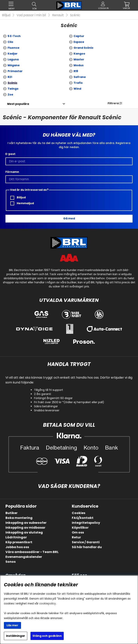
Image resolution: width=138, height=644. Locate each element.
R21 (10, 77)
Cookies (79, 513)
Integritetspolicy (86, 523)
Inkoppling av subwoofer (26, 523)
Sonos (11, 562)
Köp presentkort (19, 542)
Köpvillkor (80, 528)
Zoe (10, 95)
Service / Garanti (86, 542)
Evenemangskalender (24, 557)
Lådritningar (16, 537)
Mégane (14, 65)
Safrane (80, 77)
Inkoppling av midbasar (25, 528)
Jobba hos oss (17, 547)
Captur (79, 36)
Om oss (78, 532)
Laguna (13, 59)
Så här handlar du (87, 547)
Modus (79, 65)
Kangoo (79, 54)
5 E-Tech (14, 36)
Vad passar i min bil (31, 15)
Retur (76, 537)
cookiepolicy (48, 604)
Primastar (15, 71)
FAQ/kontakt (83, 518)
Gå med (69, 218)
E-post (10, 154)
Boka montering (19, 518)
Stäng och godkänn (47, 636)
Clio (10, 42)
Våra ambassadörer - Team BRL (32, 552)
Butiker (11, 513)
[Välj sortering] (18, 104)
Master (79, 59)
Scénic (75, 15)
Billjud (6, 15)
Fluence (14, 48)
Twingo (13, 89)
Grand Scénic (84, 48)
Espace (79, 42)
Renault (58, 15)
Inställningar (16, 636)
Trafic (78, 83)
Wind (77, 89)
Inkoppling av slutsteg (24, 532)
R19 (76, 71)
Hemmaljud (22, 203)
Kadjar (13, 54)
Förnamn (12, 172)
